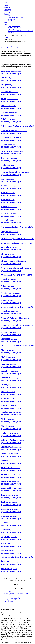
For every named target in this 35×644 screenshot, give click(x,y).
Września (11, 531)
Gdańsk (11, 120)
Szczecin (11, 469)
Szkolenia (7, 12)
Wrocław (11, 524)
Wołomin (11, 517)
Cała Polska (12, 19)
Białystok (11, 79)
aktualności (8, 7)
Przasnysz (11, 379)
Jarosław (11, 159)
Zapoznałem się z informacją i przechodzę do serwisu (17, 642)
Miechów (11, 248)
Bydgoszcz (11, 86)
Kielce (11, 194)
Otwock (11, 333)
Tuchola (11, 503)
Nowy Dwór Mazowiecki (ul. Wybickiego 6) (12, 599)
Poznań (11, 365)
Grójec (11, 146)
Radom (11, 400)
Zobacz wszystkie (11, 570)
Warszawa (11, 16)
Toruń (11, 496)
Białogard (11, 72)
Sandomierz (11, 413)
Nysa (16, 275)
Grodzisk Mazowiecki (15, 139)
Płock (11, 351)
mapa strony (12, 29)
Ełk (11, 107)
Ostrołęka (11, 312)
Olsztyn (11, 294)
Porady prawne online (15, 21)
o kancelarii (8, 4)
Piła (17, 346)
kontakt (7, 14)
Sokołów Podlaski (13, 441)
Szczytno (11, 476)
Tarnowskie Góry (11, 489)
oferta (6, 6)
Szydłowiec (11, 483)
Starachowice (11, 448)
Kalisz (11, 166)
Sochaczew (11, 434)
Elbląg (11, 100)
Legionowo (11, 233)
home (6, 2)
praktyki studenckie (14, 26)
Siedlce (11, 420)
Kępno (11, 187)
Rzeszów (11, 407)
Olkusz (11, 287)
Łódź (16, 243)
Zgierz (17, 557)
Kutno (17, 227)
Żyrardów (11, 563)
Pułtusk (11, 393)
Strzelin (11, 462)
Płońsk (11, 358)
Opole (17, 307)
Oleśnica (11, 280)
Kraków (11, 215)
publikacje (8, 9)
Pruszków (11, 372)
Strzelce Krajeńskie (13, 455)
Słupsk (11, 427)
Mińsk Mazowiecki (13, 262)
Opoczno (11, 301)
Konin (11, 201)
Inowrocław (12, 152)
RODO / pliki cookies (15, 28)
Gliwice (17, 126)
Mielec (11, 255)
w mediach (8, 11)
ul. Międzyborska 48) (21, 593)
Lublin (17, 238)
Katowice (11, 180)
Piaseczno (11, 340)
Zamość (11, 552)
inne (6, 24)
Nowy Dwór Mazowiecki (16, 17)
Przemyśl (11, 386)
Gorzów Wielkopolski (14, 132)
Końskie (11, 208)
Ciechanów (11, 93)
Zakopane (11, 545)
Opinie (7, 22)
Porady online (9, 601)
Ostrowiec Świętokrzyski (17, 326)
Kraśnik (11, 221)
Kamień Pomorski (15, 173)
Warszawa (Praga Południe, (9, 592)
